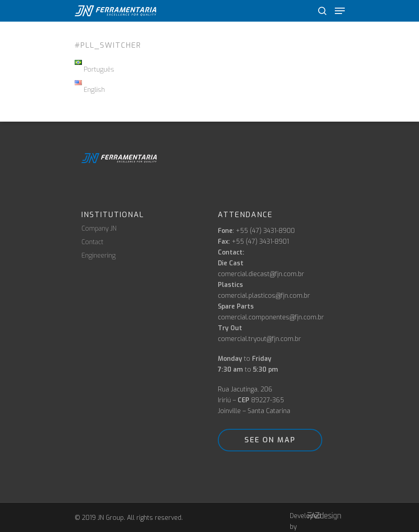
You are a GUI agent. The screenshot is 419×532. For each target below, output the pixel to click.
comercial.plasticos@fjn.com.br (264, 296)
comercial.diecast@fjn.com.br (261, 274)
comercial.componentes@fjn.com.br (271, 317)
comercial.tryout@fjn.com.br (259, 339)
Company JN (99, 229)
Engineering (99, 256)
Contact (92, 242)
